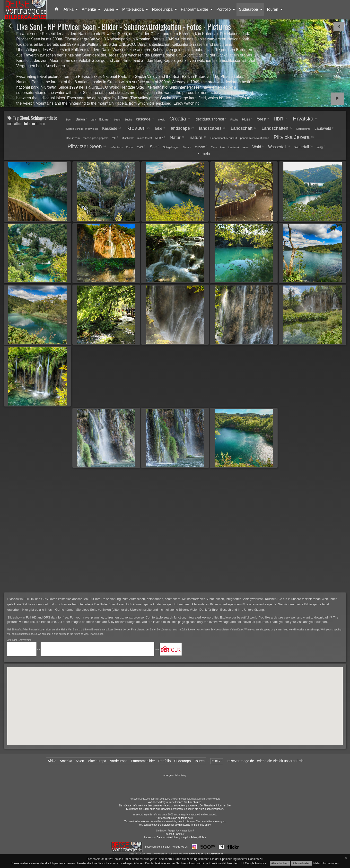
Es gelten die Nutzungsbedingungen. (204, 809)
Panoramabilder (195, 9)
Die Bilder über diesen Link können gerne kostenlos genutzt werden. (143, 604)
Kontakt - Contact (175, 834)
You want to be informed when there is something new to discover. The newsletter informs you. (175, 821)
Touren (272, 9)
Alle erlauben (280, 863)
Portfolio (224, 9)
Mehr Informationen (326, 863)
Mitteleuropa (133, 9)
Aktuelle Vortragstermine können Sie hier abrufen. (175, 802)
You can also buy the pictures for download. (162, 825)
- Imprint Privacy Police (193, 837)
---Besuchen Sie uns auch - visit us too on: (150, 847)
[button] (258, 677)
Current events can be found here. (175, 818)
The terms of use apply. (199, 825)
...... (175, 786)
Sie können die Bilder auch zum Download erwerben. (155, 809)
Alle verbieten (302, 863)
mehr (206, 154)
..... (24, 649)
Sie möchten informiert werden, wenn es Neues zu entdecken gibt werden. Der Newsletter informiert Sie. (175, 806)
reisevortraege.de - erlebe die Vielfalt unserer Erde (266, 761)
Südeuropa (248, 9)
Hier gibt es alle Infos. (38, 610)
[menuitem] (57, 9)
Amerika (89, 9)
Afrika (68, 9)
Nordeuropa (162, 9)
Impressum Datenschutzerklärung (162, 837)
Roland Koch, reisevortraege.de (206, 854)
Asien (109, 9)
